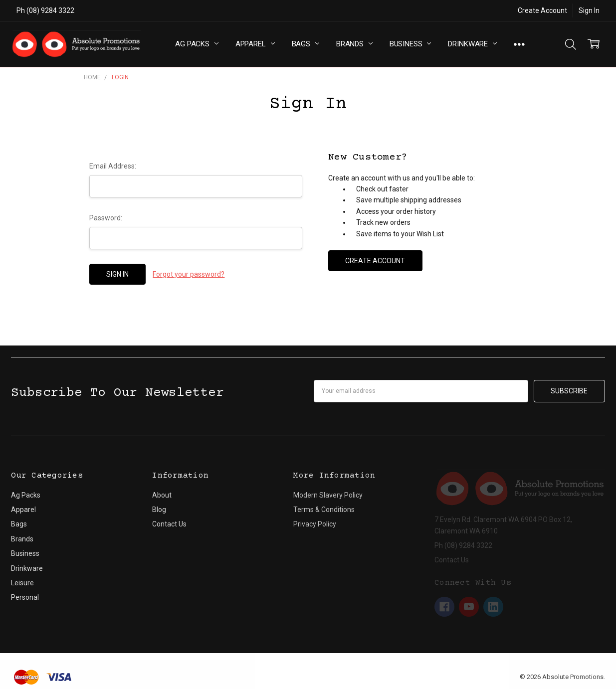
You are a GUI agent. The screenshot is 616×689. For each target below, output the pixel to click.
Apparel (255, 44)
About (162, 495)
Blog (159, 510)
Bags (306, 44)
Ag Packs (197, 44)
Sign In (589, 10)
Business (411, 44)
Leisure (22, 583)
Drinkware (472, 44)
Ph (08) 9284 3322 (45, 10)
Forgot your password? (189, 274)
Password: (106, 218)
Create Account (542, 10)
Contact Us (169, 524)
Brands (354, 44)
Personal (25, 597)
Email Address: (113, 166)
